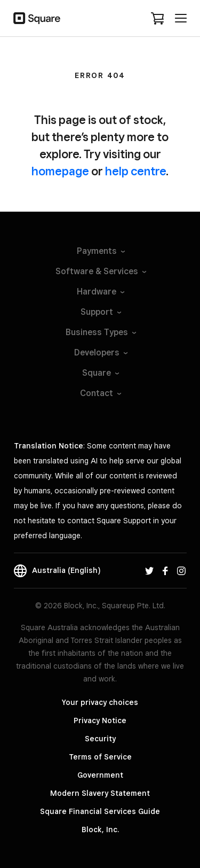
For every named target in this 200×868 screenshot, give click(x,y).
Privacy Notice (100, 720)
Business (100, 332)
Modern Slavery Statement (100, 793)
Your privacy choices (100, 702)
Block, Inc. (100, 830)
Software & (100, 271)
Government (100, 775)
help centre (135, 171)
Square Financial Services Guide (100, 811)
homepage (60, 171)
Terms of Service (100, 757)
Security (100, 739)
